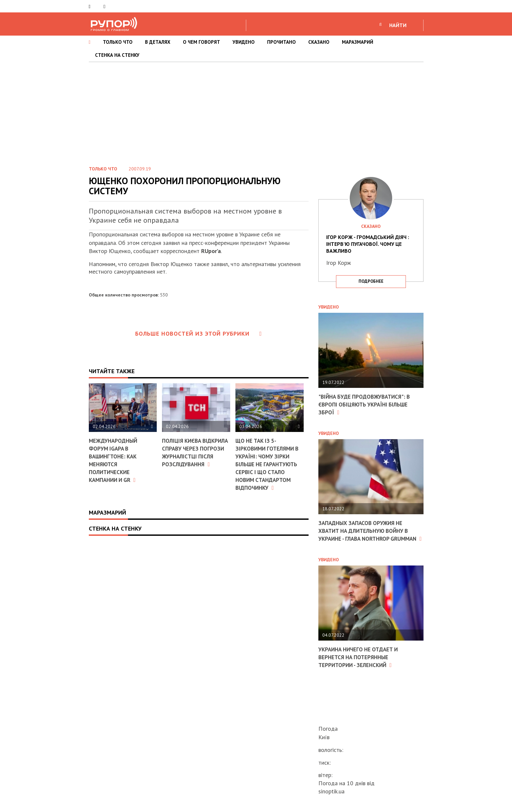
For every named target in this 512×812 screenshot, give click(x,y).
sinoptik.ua (331, 791)
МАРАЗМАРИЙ (358, 42)
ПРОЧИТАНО (281, 42)
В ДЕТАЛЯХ (158, 42)
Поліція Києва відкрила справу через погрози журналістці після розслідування (196, 452)
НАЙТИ (398, 25)
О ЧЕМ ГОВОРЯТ (201, 42)
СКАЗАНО (319, 42)
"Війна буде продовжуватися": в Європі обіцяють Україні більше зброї (367, 404)
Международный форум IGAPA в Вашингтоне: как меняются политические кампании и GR (115, 460)
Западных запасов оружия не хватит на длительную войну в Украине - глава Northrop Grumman (367, 534)
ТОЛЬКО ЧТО (118, 42)
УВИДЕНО (244, 42)
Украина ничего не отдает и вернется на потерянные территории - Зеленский (361, 663)
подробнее (371, 281)
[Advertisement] (256, 111)
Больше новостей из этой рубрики (199, 334)
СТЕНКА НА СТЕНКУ (117, 55)
